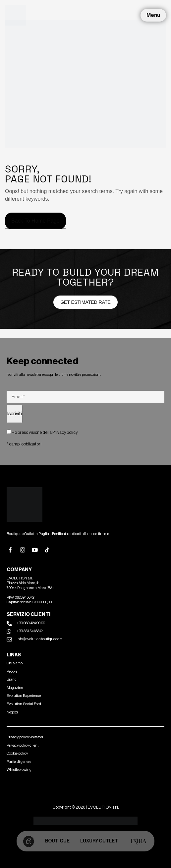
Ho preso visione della (42, 432)
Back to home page (35, 221)
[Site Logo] (16, 15)
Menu (153, 15)
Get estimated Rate (85, 302)
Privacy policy (65, 432)
